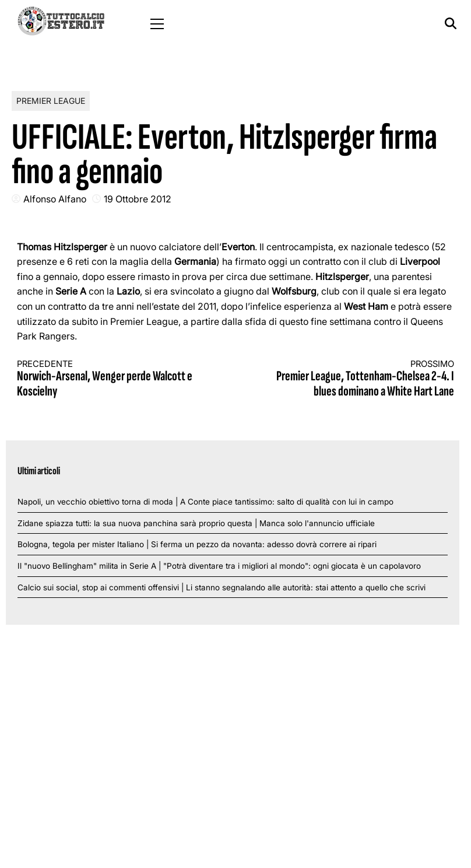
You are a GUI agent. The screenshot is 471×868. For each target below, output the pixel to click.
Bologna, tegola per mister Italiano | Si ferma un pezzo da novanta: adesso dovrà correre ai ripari (197, 544)
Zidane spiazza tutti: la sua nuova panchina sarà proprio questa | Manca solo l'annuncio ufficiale (196, 523)
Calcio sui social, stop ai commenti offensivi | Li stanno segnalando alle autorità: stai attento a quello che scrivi (222, 587)
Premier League (51, 101)
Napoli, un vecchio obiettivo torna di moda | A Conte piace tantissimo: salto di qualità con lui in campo (205, 502)
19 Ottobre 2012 (138, 199)
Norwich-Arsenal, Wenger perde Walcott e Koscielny (115, 379)
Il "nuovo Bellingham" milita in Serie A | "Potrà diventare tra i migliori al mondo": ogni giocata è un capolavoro (219, 566)
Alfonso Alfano (55, 199)
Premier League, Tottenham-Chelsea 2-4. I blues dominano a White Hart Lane (356, 379)
